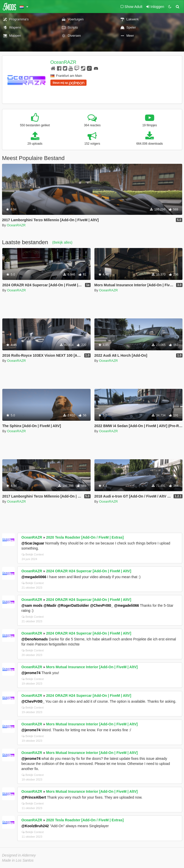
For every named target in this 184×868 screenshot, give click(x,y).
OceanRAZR (63, 62)
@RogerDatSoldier (73, 605)
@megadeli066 (34, 577)
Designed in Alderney (19, 855)
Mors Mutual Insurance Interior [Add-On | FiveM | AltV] (92, 667)
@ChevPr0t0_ (102, 605)
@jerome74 (31, 673)
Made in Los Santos (18, 860)
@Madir (50, 605)
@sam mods (32, 605)
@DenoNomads (35, 639)
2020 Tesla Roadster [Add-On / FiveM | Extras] (85, 537)
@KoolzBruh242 (35, 826)
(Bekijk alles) (62, 242)
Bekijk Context (33, 554)
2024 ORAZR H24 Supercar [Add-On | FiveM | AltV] (89, 571)
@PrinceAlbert (34, 797)
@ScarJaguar (33, 543)
